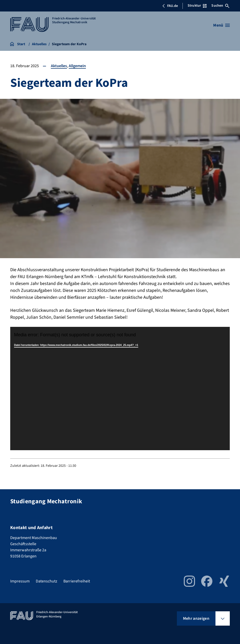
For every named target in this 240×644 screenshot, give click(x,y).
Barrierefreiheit (77, 581)
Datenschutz (47, 581)
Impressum (20, 581)
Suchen (220, 6)
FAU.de (170, 6)
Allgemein (77, 66)
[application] (120, 389)
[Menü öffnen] (221, 25)
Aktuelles (59, 66)
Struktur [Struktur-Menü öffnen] (197, 6)
